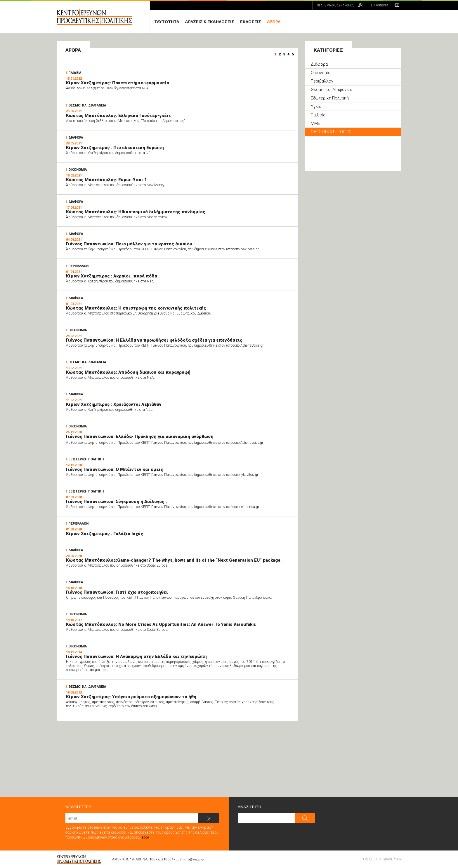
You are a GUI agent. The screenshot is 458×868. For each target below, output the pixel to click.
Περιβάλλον (322, 81)
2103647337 (171, 859)
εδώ (145, 837)
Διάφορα (319, 64)
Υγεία (316, 106)
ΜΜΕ (315, 123)
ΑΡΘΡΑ (274, 22)
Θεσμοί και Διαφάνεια (332, 90)
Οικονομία (321, 73)
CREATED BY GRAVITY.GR (382, 859)
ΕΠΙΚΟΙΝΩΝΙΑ (380, 5)
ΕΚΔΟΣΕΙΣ (251, 22)
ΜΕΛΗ (335, 5)
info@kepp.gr (194, 859)
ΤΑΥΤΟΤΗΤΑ (167, 22)
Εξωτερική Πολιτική (330, 98)
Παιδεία (318, 115)
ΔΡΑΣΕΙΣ (210, 22)
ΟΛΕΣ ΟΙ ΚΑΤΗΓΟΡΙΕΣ (331, 132)
